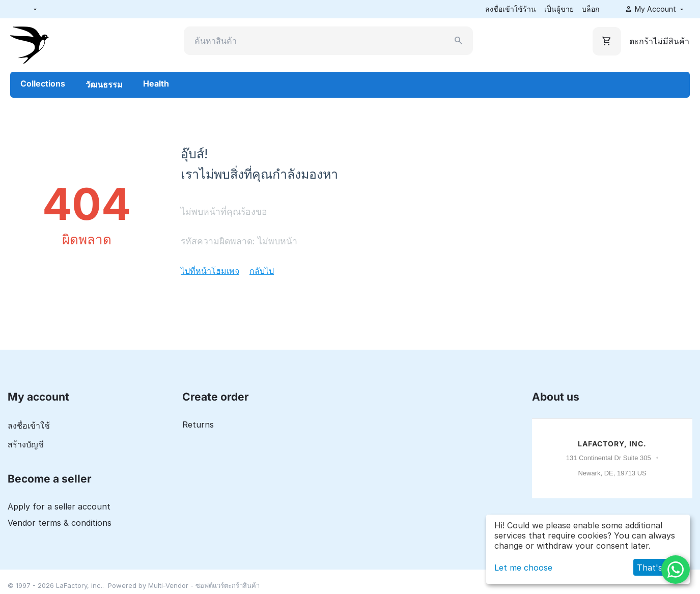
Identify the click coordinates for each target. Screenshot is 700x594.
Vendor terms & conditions (60, 523)
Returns (198, 425)
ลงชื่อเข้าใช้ (29, 426)
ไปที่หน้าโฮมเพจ (210, 271)
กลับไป (262, 271)
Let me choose (523, 568)
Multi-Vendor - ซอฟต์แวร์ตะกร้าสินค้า (204, 585)
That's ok (656, 568)
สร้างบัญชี (26, 444)
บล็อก (591, 9)
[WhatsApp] (676, 570)
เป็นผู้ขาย (559, 9)
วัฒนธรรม (104, 84)
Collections (43, 83)
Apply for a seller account (59, 506)
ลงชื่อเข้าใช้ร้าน (511, 9)
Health (156, 83)
